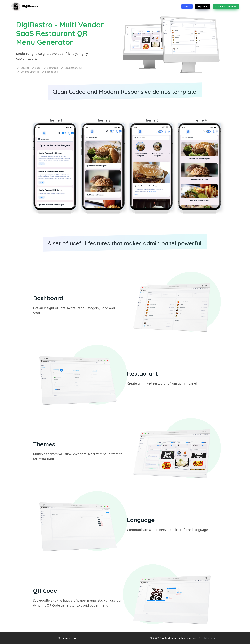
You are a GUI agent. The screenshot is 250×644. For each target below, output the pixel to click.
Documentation (226, 6)
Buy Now (203, 6)
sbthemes (209, 638)
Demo (187, 6)
